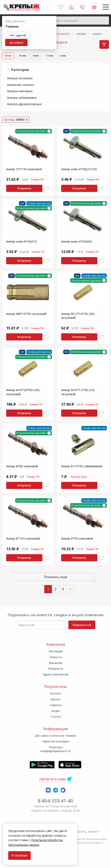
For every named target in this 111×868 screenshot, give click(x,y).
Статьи (55, 717)
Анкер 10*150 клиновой (24, 170)
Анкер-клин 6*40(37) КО (79, 170)
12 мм (58, 56)
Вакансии (56, 663)
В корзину (24, 189)
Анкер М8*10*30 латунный (26, 314)
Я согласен (19, 855)
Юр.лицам (56, 651)
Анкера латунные (20, 79)
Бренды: (15, 120)
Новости (55, 657)
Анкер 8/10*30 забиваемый (82, 467)
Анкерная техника (20, 85)
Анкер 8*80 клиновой (22, 467)
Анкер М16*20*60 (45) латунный (23, 393)
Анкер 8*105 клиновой (23, 539)
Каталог (56, 693)
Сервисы (56, 705)
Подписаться (82, 625)
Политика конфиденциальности (55, 749)
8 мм (42, 56)
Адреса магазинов (56, 674)
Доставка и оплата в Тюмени (56, 736)
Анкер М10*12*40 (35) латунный (78, 393)
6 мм (74, 56)
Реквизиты (55, 669)
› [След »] (70, 589)
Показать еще (55, 578)
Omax (9, 56)
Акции (56, 711)
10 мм (26, 56)
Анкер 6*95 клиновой (77, 539)
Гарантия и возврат (56, 741)
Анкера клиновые (20, 92)
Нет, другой (18, 35)
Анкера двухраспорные (24, 104)
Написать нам (53, 779)
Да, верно (16, 42)
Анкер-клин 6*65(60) (77, 242)
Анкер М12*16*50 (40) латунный (78, 316)
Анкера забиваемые (22, 98)
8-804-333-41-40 (55, 801)
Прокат (56, 699)
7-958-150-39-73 (55, 826)
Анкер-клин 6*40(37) (22, 242)
